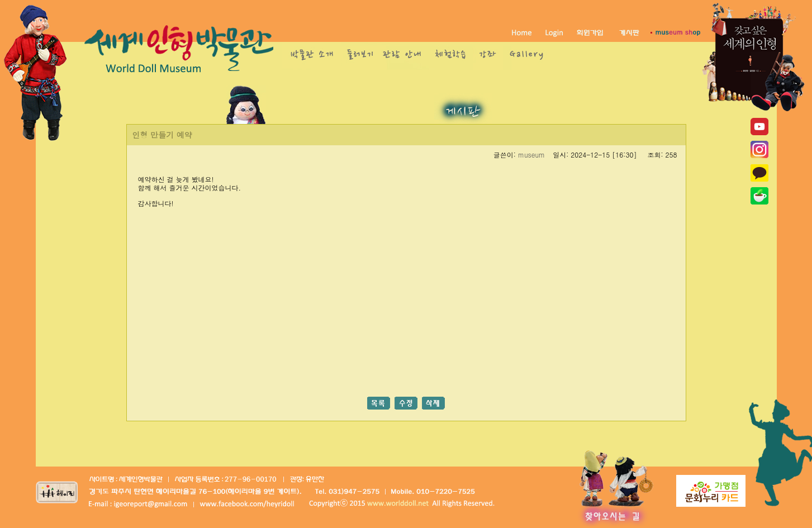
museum (531, 154)
